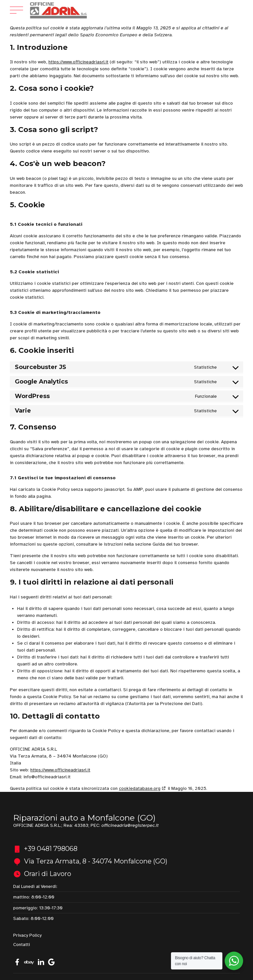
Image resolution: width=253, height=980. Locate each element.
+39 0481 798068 (51, 849)
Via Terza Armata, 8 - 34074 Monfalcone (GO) (96, 861)
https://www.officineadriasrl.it (78, 62)
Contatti (22, 945)
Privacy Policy (27, 935)
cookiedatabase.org (140, 788)
